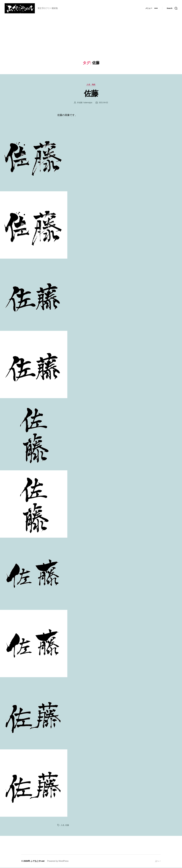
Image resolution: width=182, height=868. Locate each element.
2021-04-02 (103, 103)
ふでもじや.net (37, 861)
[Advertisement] (91, 44)
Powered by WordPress (58, 861)
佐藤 (91, 94)
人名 (62, 825)
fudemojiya (88, 103)
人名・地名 (91, 85)
